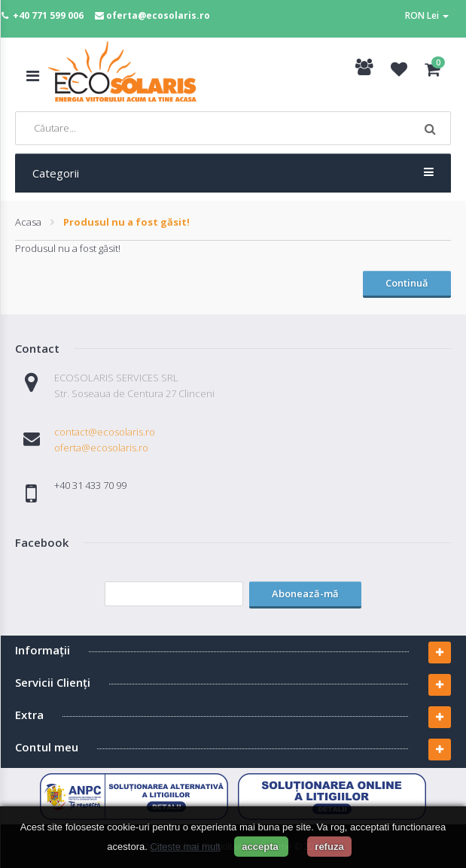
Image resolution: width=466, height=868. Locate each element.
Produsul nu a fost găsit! (126, 222)
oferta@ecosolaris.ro (158, 15)
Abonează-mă (305, 593)
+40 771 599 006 (48, 15)
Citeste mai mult (185, 847)
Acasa (28, 222)
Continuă (407, 283)
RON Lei (427, 15)
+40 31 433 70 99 (90, 485)
